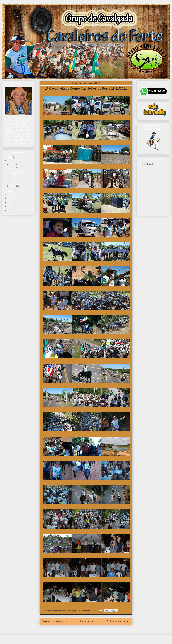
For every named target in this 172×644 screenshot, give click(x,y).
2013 (10, 210)
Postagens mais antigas (118, 621)
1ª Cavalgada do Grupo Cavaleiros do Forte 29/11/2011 (86, 88)
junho (13, 168)
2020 (10, 161)
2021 (10, 157)
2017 (10, 199)
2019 (10, 191)
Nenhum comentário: (88, 610)
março (13, 186)
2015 (10, 206)
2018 (10, 195)
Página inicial (87, 621)
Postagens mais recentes (54, 621)
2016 (10, 203)
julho (12, 164)
